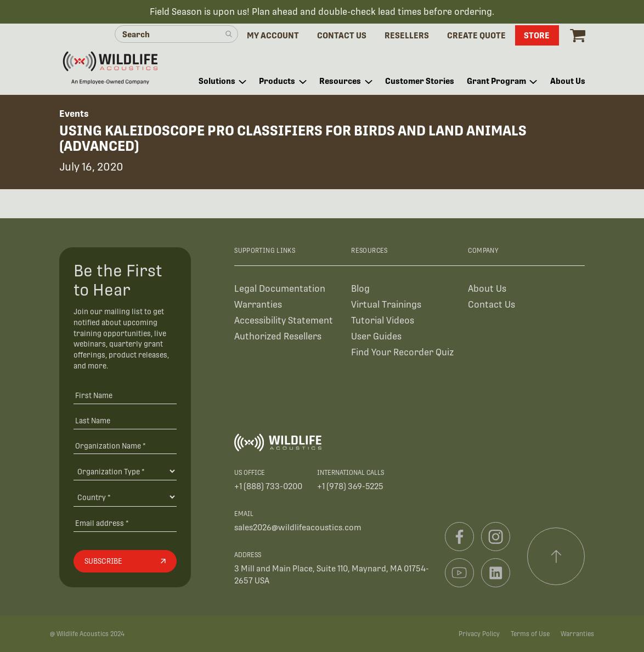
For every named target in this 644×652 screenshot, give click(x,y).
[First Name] (125, 395)
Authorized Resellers (278, 336)
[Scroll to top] (556, 557)
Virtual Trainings (386, 305)
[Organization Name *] (125, 446)
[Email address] (125, 523)
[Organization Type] (125, 471)
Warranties (258, 305)
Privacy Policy (479, 634)
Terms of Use (530, 634)
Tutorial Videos (383, 321)
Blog (360, 289)
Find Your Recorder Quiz (402, 352)
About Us (487, 289)
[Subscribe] (125, 562)
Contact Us (492, 305)
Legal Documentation (280, 289)
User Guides (376, 336)
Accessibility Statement (284, 321)
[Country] (125, 497)
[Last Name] (125, 420)
